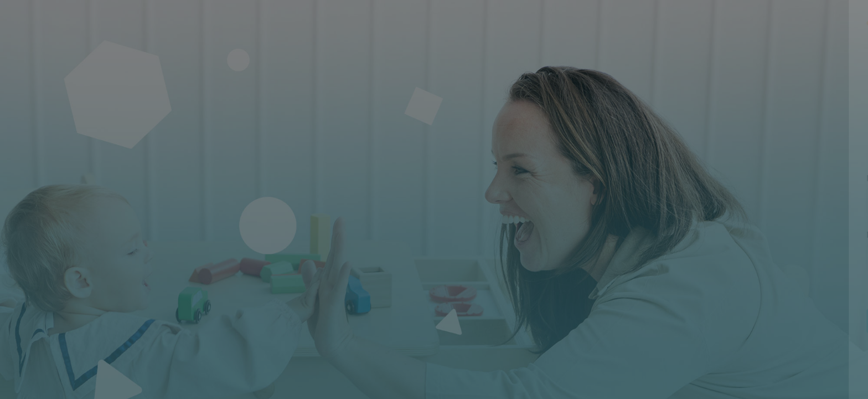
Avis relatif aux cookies (789, 390)
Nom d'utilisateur (684, 178)
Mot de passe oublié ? (816, 289)
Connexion (751, 321)
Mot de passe (677, 235)
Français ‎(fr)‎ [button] (695, 390)
